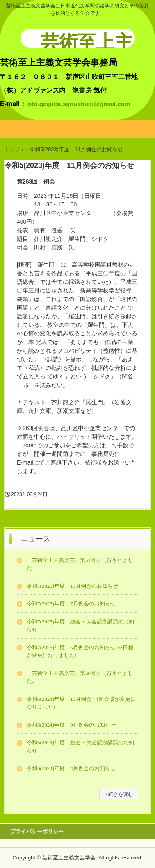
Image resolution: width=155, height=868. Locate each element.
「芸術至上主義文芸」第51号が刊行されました (80, 564)
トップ (12, 149)
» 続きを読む (119, 794)
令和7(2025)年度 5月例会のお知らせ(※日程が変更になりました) (80, 652)
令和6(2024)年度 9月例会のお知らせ (71, 725)
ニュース (36, 539)
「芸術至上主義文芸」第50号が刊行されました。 (80, 677)
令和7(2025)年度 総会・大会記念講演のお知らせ (80, 626)
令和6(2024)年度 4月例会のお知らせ (71, 768)
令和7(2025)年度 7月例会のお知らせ (71, 604)
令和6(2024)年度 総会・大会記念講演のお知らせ (80, 747)
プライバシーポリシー (37, 831)
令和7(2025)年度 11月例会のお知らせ (72, 586)
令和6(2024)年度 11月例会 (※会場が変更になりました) (81, 703)
